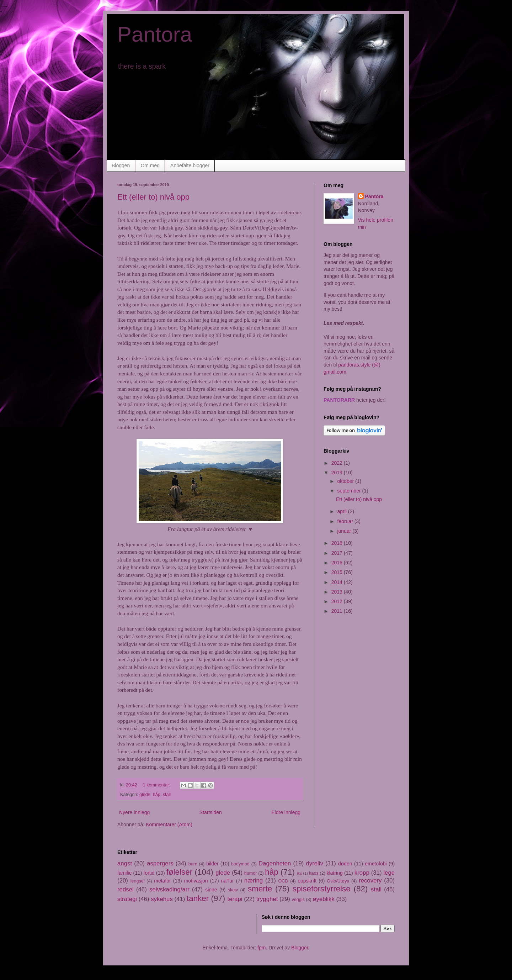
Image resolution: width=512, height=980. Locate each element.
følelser (179, 872)
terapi (235, 899)
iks (299, 873)
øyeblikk (324, 899)
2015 (338, 572)
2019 (338, 473)
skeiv (233, 890)
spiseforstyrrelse (322, 889)
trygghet (267, 899)
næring (254, 881)
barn (193, 864)
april (342, 511)
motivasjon (196, 881)
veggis (298, 900)
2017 (338, 553)
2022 (338, 463)
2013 (338, 592)
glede (145, 795)
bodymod (240, 864)
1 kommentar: (157, 785)
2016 (338, 563)
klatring (335, 873)
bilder (212, 864)
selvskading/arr (169, 889)
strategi (127, 899)
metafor (162, 881)
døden (345, 864)
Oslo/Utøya (338, 881)
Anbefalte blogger (190, 165)
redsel (126, 889)
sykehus (162, 899)
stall (167, 795)
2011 (338, 611)
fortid (149, 873)
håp (157, 795)
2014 (338, 582)
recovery (370, 881)
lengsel (138, 881)
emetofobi (376, 864)
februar (346, 521)
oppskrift (307, 881)
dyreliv (314, 863)
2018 (338, 543)
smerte (260, 889)
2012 (338, 601)
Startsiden (211, 812)
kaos (314, 873)
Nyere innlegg (134, 812)
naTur (228, 881)
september (350, 491)
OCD (283, 881)
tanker (198, 898)
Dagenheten (275, 863)
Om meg (150, 165)
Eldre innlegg (286, 812)
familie (124, 873)
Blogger (300, 948)
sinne (211, 890)
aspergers (160, 863)
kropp (362, 873)
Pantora (155, 34)
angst (125, 863)
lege (389, 873)
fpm (262, 948)
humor (251, 873)
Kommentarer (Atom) (169, 824)
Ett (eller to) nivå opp (153, 197)
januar (345, 531)
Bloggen (121, 165)
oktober (346, 481)
